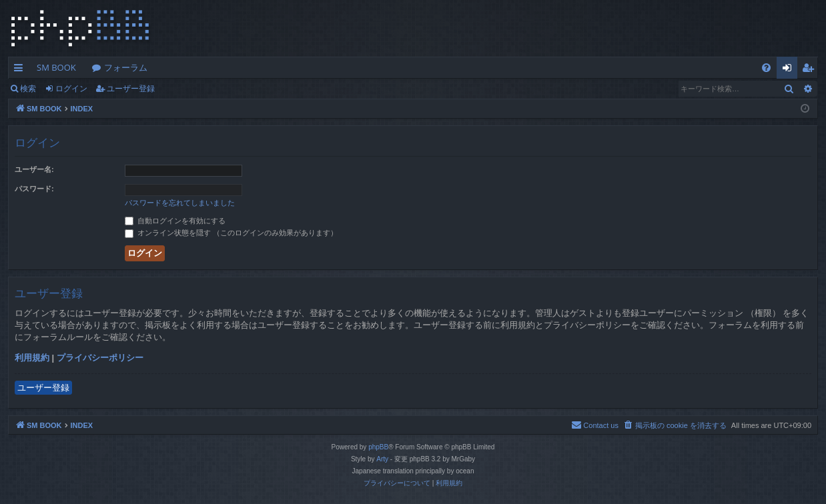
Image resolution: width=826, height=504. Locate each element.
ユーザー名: (34, 169)
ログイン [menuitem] (790, 70)
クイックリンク (21, 70)
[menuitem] (766, 68)
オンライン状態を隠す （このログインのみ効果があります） (231, 233)
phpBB (378, 447)
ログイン (71, 88)
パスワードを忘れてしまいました (180, 203)
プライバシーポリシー (100, 358)
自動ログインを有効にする (175, 221)
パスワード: (34, 189)
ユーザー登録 (131, 88)
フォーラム (126, 67)
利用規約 (32, 358)
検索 (28, 88)
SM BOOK (56, 67)
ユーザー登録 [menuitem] (811, 70)
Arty (382, 459)
